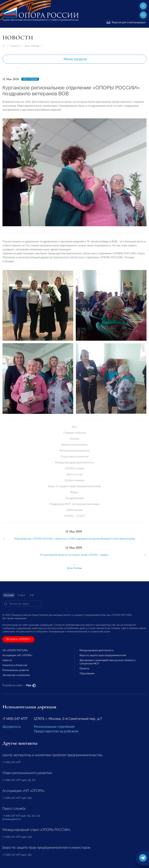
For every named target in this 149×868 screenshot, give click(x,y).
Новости (15, 46)
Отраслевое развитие (75, 457)
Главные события (75, 433)
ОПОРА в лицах (74, 468)
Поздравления (75, 498)
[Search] (22, 604)
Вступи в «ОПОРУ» (18, 639)
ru (143, 15)
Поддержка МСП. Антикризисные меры (74, 504)
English (21, 595)
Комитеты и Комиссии (15, 665)
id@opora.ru (12, 727)
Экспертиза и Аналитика (16, 675)
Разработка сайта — (19, 685)
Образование (87, 673)
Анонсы (74, 439)
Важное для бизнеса (75, 445)
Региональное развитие (75, 451)
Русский (9, 595)
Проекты (84, 669)
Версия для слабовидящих (126, 22)
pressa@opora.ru (12, 819)
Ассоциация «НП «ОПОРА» (17, 655)
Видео (74, 492)
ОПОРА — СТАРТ (75, 516)
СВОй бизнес (75, 510)
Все (74, 427)
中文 (32, 595)
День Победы (32, 46)
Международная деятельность (74, 462)
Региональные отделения (54, 727)
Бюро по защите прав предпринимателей (75, 486)
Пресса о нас (75, 474)
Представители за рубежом (56, 731)
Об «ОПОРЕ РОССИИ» (15, 650)
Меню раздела (75, 59)
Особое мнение (74, 480)
